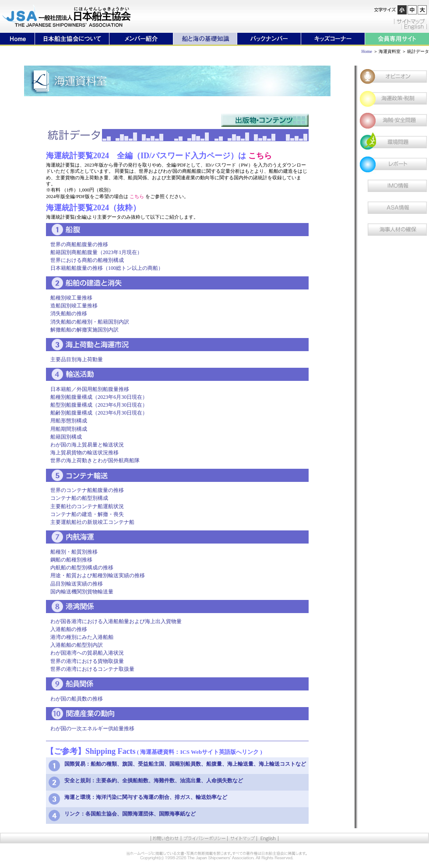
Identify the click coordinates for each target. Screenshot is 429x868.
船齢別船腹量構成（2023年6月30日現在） (99, 413)
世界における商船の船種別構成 (87, 260)
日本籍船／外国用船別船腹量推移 (90, 389)
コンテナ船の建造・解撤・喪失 (87, 514)
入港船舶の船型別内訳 (77, 645)
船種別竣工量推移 (71, 298)
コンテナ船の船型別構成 (79, 498)
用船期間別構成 (69, 429)
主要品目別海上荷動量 (77, 359)
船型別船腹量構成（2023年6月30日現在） (99, 405)
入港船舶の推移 (69, 629)
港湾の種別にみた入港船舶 (82, 637)
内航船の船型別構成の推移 (82, 568)
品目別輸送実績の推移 (77, 584)
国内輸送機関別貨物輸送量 (82, 592)
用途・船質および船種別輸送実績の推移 (98, 575)
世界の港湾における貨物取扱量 (87, 661)
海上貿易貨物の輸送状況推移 (84, 453)
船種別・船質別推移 (74, 552)
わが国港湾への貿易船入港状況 (87, 653)
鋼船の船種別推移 (71, 560)
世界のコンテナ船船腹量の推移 (87, 490)
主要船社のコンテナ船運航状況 (87, 506)
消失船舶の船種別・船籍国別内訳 (90, 322)
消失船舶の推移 (69, 314)
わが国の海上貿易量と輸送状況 (87, 445)
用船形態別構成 (69, 421)
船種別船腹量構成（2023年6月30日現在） (99, 397)
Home (367, 51)
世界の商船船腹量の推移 (79, 244)
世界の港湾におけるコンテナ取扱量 (92, 669)
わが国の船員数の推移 (77, 699)
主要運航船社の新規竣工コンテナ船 (92, 522)
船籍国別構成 (66, 437)
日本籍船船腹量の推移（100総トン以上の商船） (107, 268)
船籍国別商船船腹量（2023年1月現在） (96, 252)
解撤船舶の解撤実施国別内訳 (84, 330)
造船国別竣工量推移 (74, 306)
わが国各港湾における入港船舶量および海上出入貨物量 (116, 621)
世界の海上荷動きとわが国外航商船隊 (95, 460)
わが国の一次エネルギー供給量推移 (92, 729)
